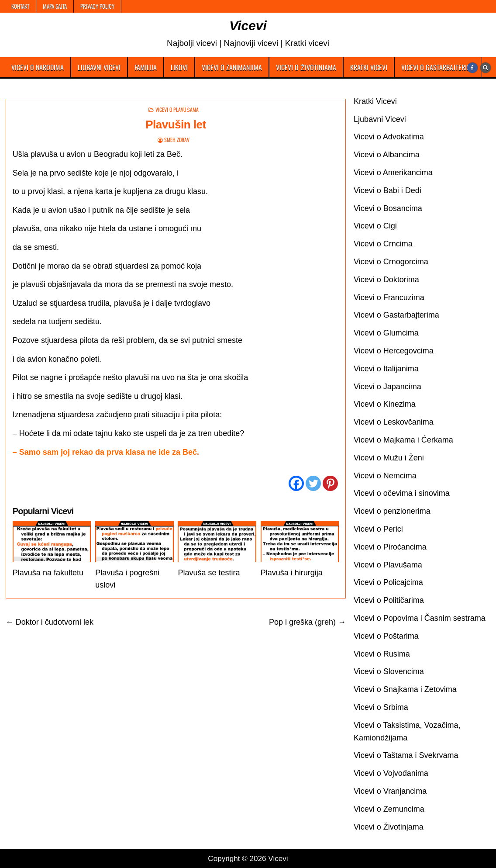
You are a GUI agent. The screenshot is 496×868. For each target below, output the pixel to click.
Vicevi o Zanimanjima (232, 67)
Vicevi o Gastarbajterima (438, 67)
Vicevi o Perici (378, 529)
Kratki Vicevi (369, 67)
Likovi (179, 67)
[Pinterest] (330, 483)
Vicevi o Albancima (387, 155)
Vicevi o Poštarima (386, 636)
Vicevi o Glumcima (386, 333)
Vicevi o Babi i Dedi (387, 190)
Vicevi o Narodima (38, 67)
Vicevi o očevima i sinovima (402, 493)
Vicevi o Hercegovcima (394, 351)
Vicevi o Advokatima (389, 137)
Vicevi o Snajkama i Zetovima (405, 689)
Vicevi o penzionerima (392, 511)
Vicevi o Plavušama (177, 109)
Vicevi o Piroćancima (390, 547)
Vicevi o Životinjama (306, 67)
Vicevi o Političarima (389, 600)
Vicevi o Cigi (375, 226)
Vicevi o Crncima (383, 244)
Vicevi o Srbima (381, 707)
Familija (146, 67)
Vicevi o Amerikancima (393, 173)
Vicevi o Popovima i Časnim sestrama (420, 618)
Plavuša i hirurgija (292, 573)
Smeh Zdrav (177, 140)
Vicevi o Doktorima (386, 280)
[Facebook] (296, 483)
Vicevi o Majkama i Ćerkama (403, 440)
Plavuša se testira (209, 573)
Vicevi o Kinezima (385, 404)
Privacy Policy (97, 6)
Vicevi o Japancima (387, 387)
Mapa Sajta (55, 6)
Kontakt (20, 6)
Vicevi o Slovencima (389, 671)
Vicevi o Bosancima (388, 208)
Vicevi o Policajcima (388, 582)
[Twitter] (313, 483)
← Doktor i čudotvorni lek (50, 622)
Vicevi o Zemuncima (389, 809)
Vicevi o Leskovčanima (394, 422)
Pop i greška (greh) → (307, 622)
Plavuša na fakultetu (48, 573)
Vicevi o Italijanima (386, 369)
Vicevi (248, 26)
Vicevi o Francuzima (389, 297)
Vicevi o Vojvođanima (391, 773)
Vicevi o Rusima (382, 654)
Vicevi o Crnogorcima (391, 262)
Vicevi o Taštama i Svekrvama (406, 755)
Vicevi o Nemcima (385, 476)
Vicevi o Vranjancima (390, 791)
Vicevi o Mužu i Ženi (389, 458)
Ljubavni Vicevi (99, 67)
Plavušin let (176, 124)
